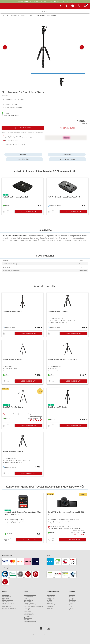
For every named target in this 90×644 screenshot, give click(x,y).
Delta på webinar (6, 602)
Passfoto (4, 605)
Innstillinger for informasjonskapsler (34, 607)
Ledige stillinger (28, 600)
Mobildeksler (50, 603)
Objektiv (71, 598)
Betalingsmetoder (29, 615)
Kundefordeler (28, 602)
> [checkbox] (5, 212)
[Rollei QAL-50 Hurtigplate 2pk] (22, 193)
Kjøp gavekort (5, 598)
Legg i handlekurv (28, 212)
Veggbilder (50, 600)
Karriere (26, 598)
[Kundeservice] (73, 6)
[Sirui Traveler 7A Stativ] (22, 359)
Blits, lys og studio (74, 602)
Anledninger (50, 608)
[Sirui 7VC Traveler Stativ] (22, 405)
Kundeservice (5, 595)
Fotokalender (50, 607)
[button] (5, 47)
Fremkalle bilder (51, 598)
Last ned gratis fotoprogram (9, 608)
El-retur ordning (28, 616)
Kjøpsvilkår (27, 610)
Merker (71, 608)
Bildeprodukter (51, 595)
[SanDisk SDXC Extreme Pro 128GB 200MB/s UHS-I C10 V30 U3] (23, 514)
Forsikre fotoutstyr (7, 597)
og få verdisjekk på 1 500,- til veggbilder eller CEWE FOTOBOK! (45, 1)
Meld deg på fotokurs (7, 600)
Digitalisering (5, 610)
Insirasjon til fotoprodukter (31, 605)
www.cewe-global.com (30, 621)
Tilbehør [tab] (23, 154)
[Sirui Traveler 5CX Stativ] (22, 451)
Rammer (71, 605)
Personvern (27, 608)
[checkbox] (8, 212)
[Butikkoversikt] (67, 6)
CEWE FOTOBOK (51, 597)
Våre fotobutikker (29, 597)
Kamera (71, 597)
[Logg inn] (79, 6)
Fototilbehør (72, 600)
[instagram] (49, 628)
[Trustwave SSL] (13, 574)
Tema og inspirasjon (74, 610)
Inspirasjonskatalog (29, 603)
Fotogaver (49, 602)
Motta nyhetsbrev (6, 607)
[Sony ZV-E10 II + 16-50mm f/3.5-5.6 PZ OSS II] (67, 514)
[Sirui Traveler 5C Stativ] (22, 311)
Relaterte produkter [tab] (67, 159)
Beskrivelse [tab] (67, 154)
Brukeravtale (27, 611)
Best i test (27, 620)
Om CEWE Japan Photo (30, 595)
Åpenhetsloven (28, 618)
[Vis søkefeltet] (60, 6)
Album (71, 607)
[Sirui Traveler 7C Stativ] (67, 405)
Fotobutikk (72, 595)
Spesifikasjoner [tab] (24, 159)
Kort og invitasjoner (52, 605)
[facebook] (41, 628)
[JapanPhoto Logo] (6, 7)
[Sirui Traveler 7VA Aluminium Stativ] (67, 359)
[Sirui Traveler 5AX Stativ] (67, 311)
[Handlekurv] (85, 6)
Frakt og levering (29, 613)
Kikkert (71, 603)
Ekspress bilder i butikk (8, 603)
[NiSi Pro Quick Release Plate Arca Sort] (67, 193)
